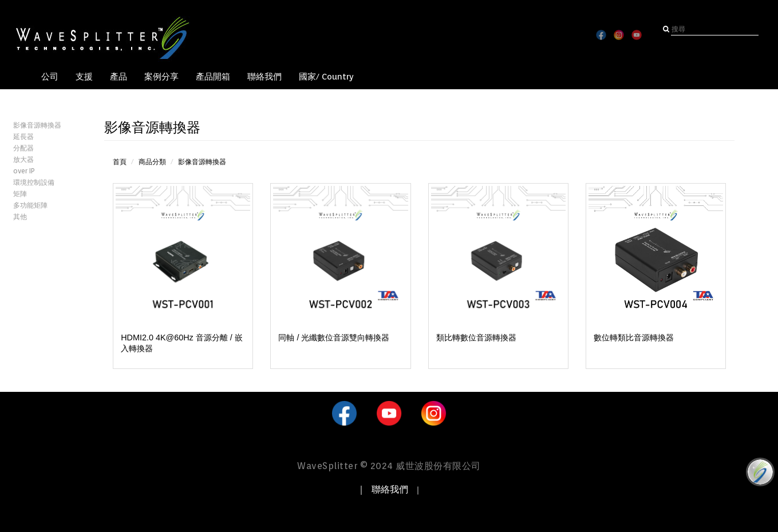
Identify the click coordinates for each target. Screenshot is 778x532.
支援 (84, 77)
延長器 (23, 136)
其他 (20, 217)
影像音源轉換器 (37, 125)
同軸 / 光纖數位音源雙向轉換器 (334, 338)
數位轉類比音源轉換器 (634, 338)
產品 (119, 77)
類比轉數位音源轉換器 (476, 338)
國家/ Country (326, 77)
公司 (50, 77)
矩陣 (20, 194)
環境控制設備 (34, 182)
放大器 (23, 159)
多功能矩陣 (30, 205)
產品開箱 (213, 77)
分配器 (23, 148)
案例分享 (161, 77)
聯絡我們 (264, 77)
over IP (24, 171)
